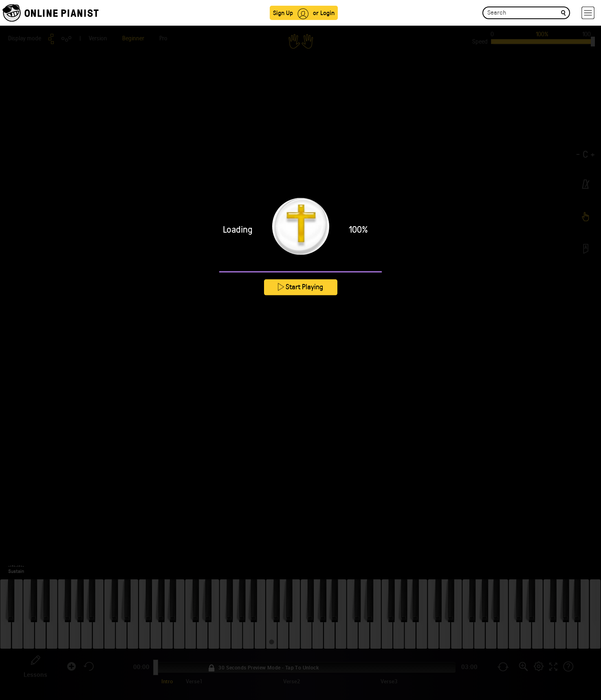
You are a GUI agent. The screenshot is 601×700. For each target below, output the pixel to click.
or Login (324, 12)
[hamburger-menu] (588, 13)
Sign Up (283, 12)
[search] (563, 12)
